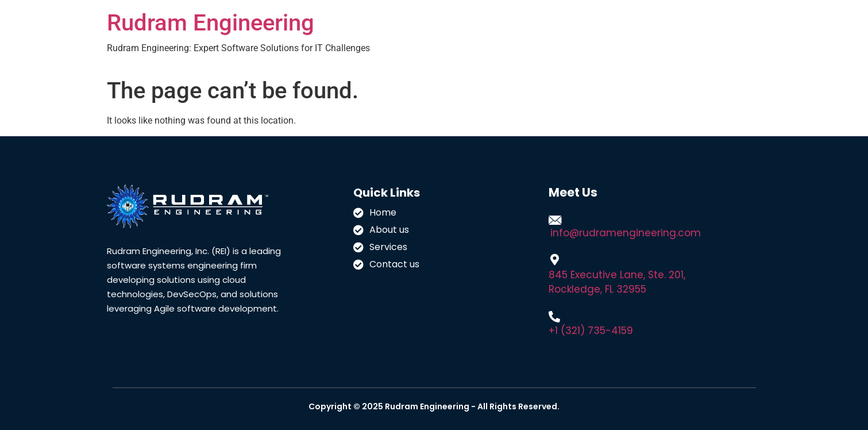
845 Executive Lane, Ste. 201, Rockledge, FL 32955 (617, 282)
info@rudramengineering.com (626, 233)
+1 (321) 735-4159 (591, 331)
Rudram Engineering (211, 23)
